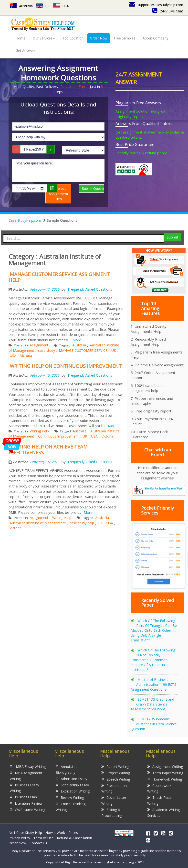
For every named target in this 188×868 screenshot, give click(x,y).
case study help (82, 523)
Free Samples (125, 38)
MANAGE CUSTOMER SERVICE (83, 350)
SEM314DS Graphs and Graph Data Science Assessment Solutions (152, 704)
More (77, 340)
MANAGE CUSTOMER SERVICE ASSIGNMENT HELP (59, 277)
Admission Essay (71, 778)
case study (47, 350)
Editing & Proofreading (112, 812)
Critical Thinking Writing (71, 806)
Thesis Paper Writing (160, 800)
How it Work (55, 833)
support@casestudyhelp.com (156, 5)
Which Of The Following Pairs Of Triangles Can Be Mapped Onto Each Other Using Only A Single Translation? (154, 630)
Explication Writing (73, 791)
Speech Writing (116, 779)
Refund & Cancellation (74, 838)
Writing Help (39, 431)
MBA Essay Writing (28, 766)
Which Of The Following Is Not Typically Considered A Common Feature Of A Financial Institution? (153, 660)
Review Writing (70, 797)
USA (61, 6)
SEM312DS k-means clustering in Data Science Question (154, 724)
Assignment (39, 345)
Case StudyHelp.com (25, 220)
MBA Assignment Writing (26, 776)
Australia (21, 6)
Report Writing (115, 766)
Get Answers (26, 51)
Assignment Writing (165, 766)
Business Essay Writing (24, 788)
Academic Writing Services (163, 812)
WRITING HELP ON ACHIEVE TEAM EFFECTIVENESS (48, 450)
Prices (73, 833)
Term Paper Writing (165, 773)
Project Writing (116, 773)
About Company (155, 38)
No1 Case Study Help (25, 833)
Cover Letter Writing (114, 800)
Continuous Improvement (58, 436)
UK (43, 6)
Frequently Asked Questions (90, 289)
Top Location (73, 38)
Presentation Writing (114, 788)
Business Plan (23, 797)
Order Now (99, 38)
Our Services (44, 38)
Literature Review (26, 803)
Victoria (26, 356)
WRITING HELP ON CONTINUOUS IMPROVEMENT (66, 366)
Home (21, 38)
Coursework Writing (159, 788)
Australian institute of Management (38, 523)
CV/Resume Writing (27, 809)
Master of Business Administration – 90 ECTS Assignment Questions (153, 684)
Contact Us (38, 843)
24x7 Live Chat (168, 11)
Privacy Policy (19, 838)
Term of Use (43, 838)
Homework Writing (165, 779)
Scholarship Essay (72, 785)
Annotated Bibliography (67, 769)
